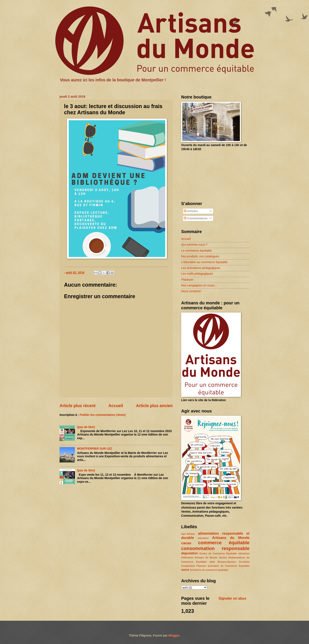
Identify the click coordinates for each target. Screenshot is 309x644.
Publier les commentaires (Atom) (103, 415)
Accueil (116, 406)
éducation (244, 553)
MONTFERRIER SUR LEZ (95, 449)
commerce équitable (224, 543)
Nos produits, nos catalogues (200, 256)
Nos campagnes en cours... (199, 285)
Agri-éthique (188, 534)
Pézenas (201, 566)
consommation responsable (215, 548)
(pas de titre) (86, 427)
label (212, 562)
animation (203, 538)
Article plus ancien (154, 406)
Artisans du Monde (231, 538)
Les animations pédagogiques (201, 268)
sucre (185, 570)
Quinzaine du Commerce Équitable (229, 566)
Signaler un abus (232, 598)
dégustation (189, 553)
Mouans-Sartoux (227, 562)
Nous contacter (191, 291)
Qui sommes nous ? (194, 245)
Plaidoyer (187, 280)
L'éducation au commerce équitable (204, 262)
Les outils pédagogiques (197, 274)
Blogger (174, 636)
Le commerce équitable (196, 251)
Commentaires (196, 218)
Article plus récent (78, 406)
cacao (186, 543)
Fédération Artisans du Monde (199, 557)
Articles (191, 211)
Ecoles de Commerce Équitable (218, 553)
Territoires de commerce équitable (209, 570)
